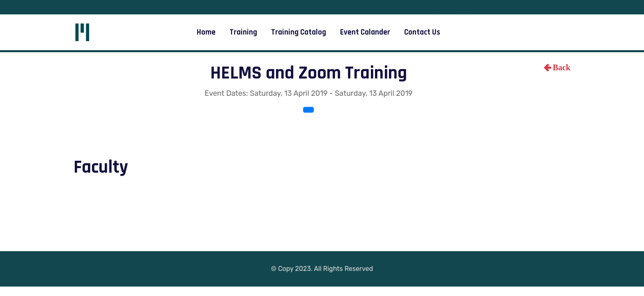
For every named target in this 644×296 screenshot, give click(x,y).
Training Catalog (299, 32)
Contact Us (422, 32)
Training (243, 32)
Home (206, 32)
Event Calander (365, 32)
